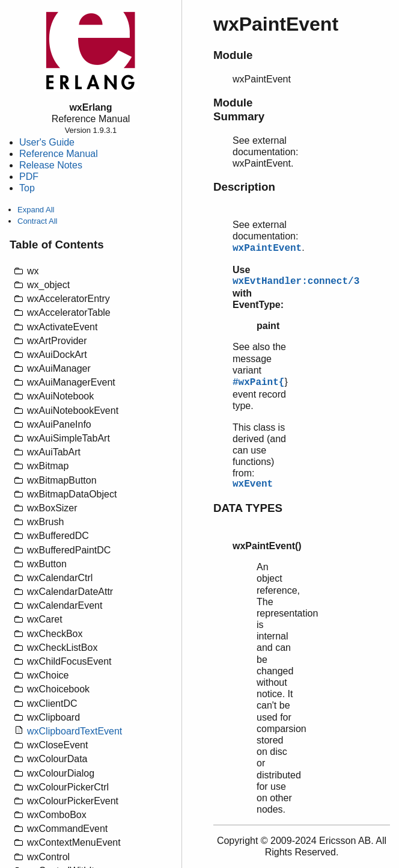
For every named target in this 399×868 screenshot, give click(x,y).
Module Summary (239, 109)
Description (244, 187)
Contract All (37, 221)
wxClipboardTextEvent (75, 731)
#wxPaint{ (258, 383)
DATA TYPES (248, 508)
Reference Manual (59, 154)
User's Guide (47, 142)
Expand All (36, 210)
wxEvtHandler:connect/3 (296, 282)
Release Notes (51, 165)
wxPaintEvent (267, 248)
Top (27, 188)
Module (233, 55)
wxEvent (253, 484)
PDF (29, 177)
